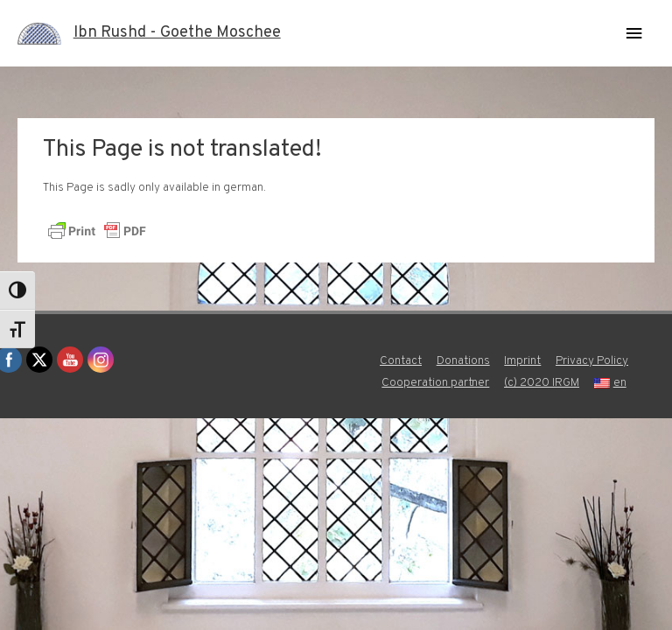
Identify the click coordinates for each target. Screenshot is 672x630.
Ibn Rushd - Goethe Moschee (177, 33)
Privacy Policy (592, 361)
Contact (401, 361)
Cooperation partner (435, 383)
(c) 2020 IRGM (542, 383)
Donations (463, 361)
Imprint (522, 361)
